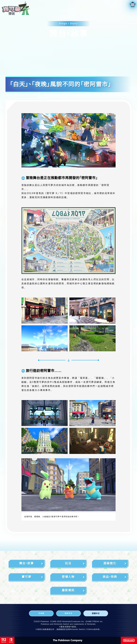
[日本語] (41, 613)
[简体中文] (68, 613)
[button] (130, 8)
